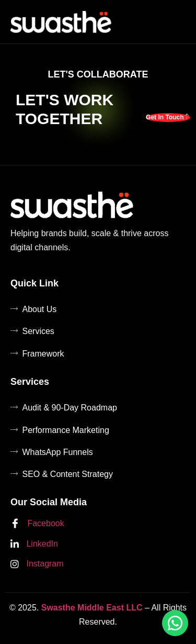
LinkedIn (34, 544)
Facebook (37, 524)
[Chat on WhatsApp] (175, 623)
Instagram (37, 564)
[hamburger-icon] (176, 22)
